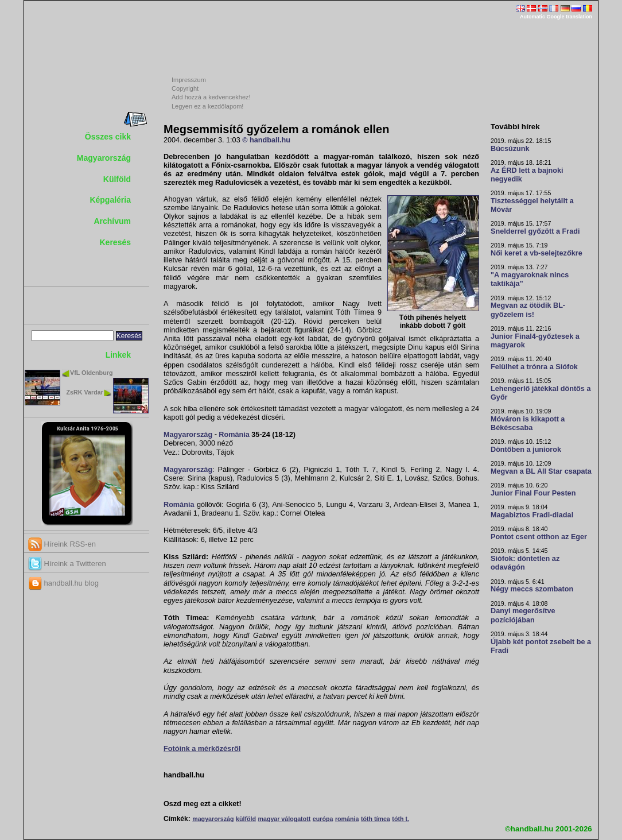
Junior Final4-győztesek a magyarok (535, 341)
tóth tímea (376, 819)
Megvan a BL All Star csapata (541, 471)
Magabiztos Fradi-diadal (532, 515)
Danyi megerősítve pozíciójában (523, 615)
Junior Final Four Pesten (533, 493)
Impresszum (189, 80)
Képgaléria (110, 200)
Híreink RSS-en (62, 544)
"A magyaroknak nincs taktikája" (530, 279)
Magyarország (104, 158)
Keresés (116, 242)
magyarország (213, 819)
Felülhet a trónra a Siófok (534, 367)
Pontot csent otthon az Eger (539, 537)
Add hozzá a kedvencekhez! (211, 97)
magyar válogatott (284, 819)
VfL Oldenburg (91, 373)
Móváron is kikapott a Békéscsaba (528, 423)
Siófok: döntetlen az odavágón (525, 563)
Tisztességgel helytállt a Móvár (532, 205)
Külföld (117, 179)
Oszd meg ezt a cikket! (203, 804)
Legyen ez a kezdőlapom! (207, 106)
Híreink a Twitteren (67, 564)
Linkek (118, 355)
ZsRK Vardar (85, 392)
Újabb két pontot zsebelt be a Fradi (541, 646)
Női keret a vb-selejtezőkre (537, 253)
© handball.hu (266, 140)
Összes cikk (108, 137)
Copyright (185, 88)
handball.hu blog (63, 583)
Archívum (112, 221)
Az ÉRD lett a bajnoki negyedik (527, 175)
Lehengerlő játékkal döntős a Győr (541, 393)
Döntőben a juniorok (526, 450)
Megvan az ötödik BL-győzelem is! (528, 310)
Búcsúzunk (510, 149)
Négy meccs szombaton (532, 589)
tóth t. (401, 819)
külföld (246, 819)
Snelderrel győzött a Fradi (535, 231)
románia (347, 819)
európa (323, 819)
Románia (234, 435)
